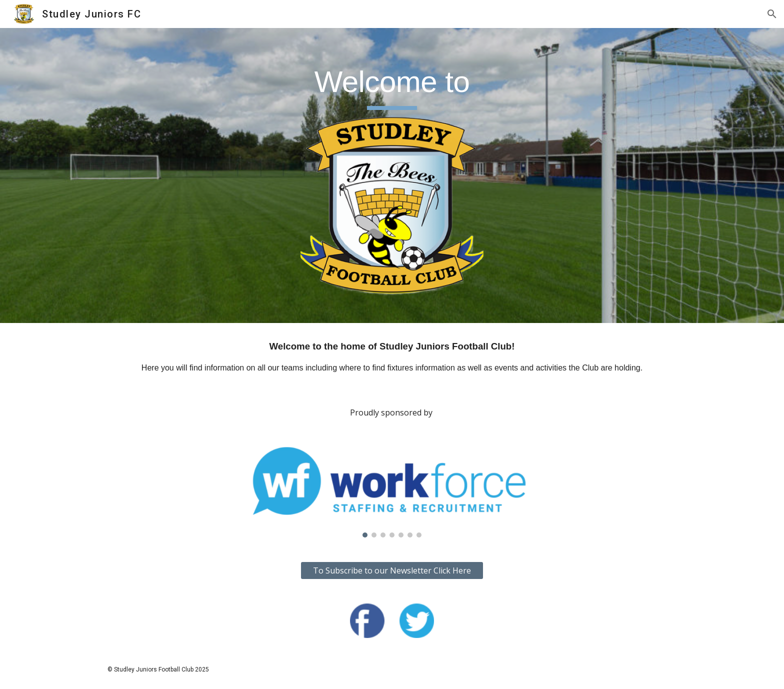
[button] (772, 14)
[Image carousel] (392, 492)
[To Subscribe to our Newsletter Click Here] (392, 570)
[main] (392, 86)
